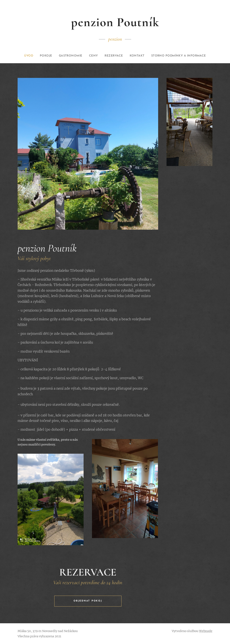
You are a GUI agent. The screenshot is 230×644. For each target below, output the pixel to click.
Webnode (206, 631)
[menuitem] (45, 56)
